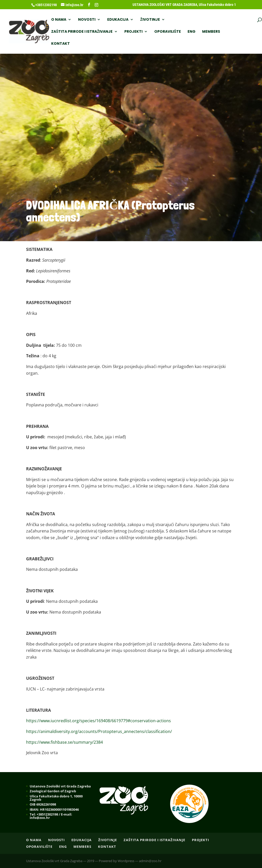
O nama (59, 20)
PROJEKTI (133, 32)
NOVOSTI (87, 20)
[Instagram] (96, 5)
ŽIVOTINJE (150, 20)
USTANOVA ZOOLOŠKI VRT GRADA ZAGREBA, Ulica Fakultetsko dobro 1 (184, 5)
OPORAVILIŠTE (168, 32)
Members (211, 32)
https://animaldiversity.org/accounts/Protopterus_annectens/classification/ (99, 731)
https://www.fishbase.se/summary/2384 (64, 742)
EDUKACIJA (118, 20)
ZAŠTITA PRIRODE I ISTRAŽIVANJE (82, 32)
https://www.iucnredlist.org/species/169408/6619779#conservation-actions (99, 721)
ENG (192, 32)
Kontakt (61, 44)
